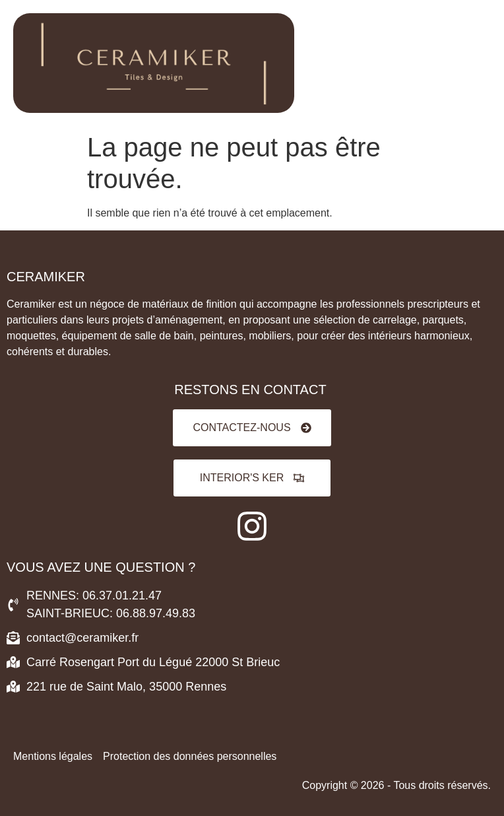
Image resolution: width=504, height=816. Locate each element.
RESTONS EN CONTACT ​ (252, 390)
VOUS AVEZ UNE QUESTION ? (101, 567)
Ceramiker (46, 277)
